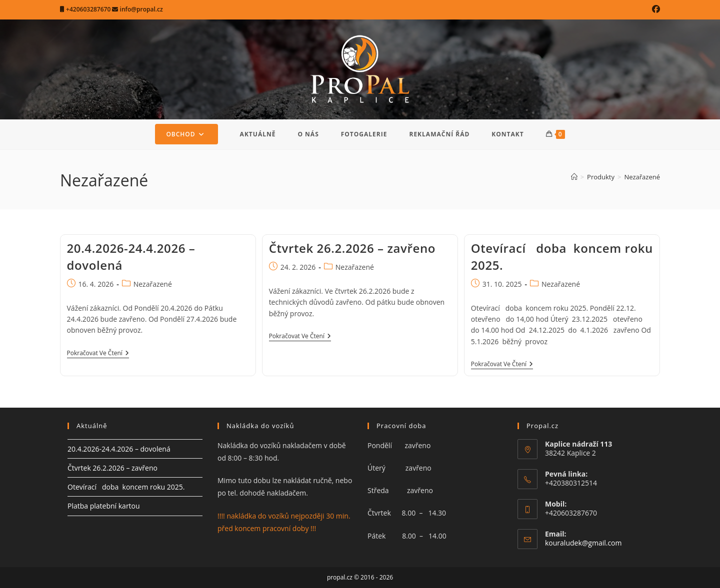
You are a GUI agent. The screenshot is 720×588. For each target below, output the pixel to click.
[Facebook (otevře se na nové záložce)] (654, 9)
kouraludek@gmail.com (583, 543)
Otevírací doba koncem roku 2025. (126, 487)
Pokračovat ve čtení (98, 354)
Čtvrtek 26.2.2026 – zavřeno (352, 248)
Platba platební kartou (104, 506)
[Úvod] (574, 177)
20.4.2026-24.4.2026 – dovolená (119, 449)
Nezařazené (642, 177)
